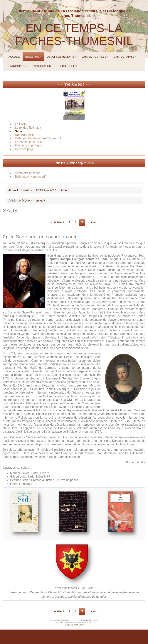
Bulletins (27, 190)
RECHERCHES (68, 66)
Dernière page (24, 149)
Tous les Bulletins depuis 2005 (74, 163)
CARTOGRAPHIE (125, 57)
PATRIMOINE (17, 66)
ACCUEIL (14, 57)
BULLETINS (33, 57)
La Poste (21, 124)
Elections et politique (29, 145)
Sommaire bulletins (28, 173)
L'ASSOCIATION (42, 66)
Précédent (57, 222)
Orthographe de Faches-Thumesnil (38, 138)
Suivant (92, 222)
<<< (61, 85)
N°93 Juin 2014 (74, 85)
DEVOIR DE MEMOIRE (61, 57)
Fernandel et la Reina (29, 142)
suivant (40, 200)
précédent (26, 200)
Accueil (13, 190)
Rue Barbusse (24, 135)
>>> (88, 85)
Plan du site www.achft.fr (74, 625)
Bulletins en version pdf (30, 177)
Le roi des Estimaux (28, 128)
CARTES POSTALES (95, 57)
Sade (18, 131)
